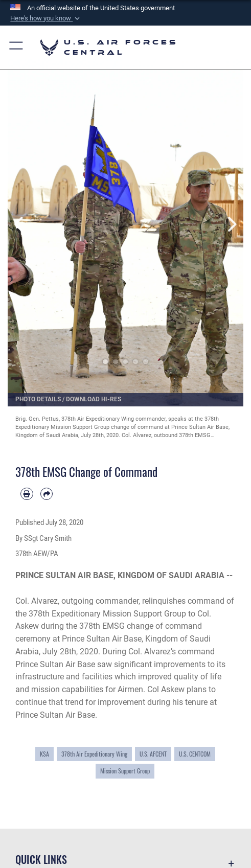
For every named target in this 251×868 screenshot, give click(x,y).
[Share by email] (47, 494)
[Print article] (27, 494)
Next (232, 224)
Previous (19, 224)
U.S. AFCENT (153, 754)
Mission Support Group (125, 771)
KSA (44, 754)
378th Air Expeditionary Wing (94, 754)
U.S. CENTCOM (195, 754)
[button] (46, 18)
